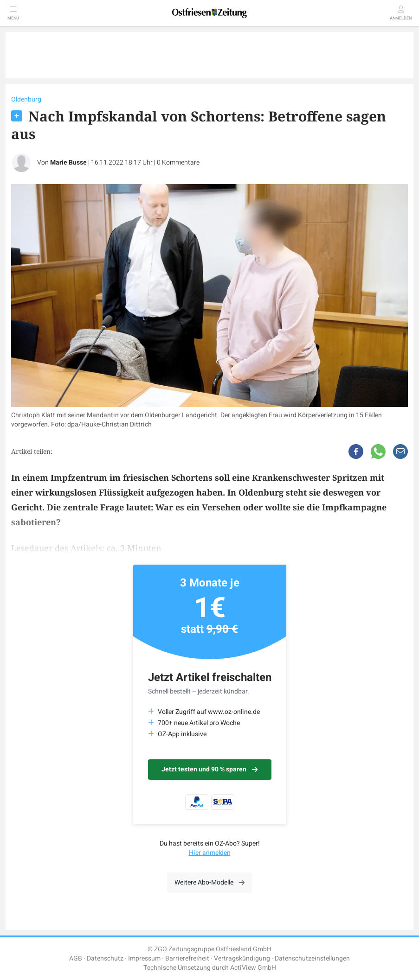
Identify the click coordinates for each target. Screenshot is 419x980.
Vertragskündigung (242, 958)
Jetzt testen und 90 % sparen (209, 769)
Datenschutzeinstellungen (312, 958)
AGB (76, 958)
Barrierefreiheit (187, 958)
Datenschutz (105, 958)
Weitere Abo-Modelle (209, 882)
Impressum (144, 958)
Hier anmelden (210, 853)
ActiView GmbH (253, 968)
